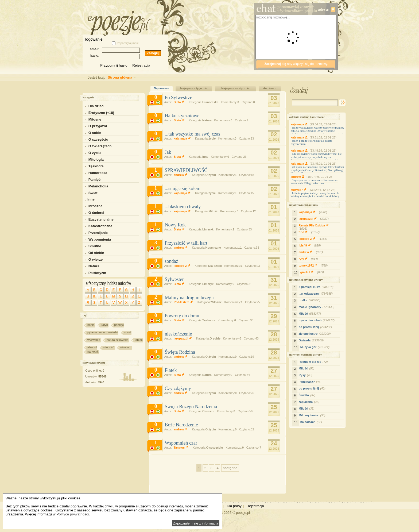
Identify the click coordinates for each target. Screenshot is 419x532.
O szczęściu (98, 139)
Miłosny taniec (313, 415)
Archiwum (270, 88)
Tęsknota (96, 166)
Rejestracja (141, 65)
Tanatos (182, 448)
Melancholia (98, 186)
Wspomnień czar (181, 443)
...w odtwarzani (316, 294)
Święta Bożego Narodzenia (191, 407)
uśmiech (126, 347)
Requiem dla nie (314, 362)
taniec (139, 340)
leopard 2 (183, 266)
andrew (182, 175)
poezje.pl (243, 513)
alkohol (92, 347)
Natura (94, 266)
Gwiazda (312, 340)
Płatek (171, 370)
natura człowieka (117, 340)
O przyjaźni (98, 126)
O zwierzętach (100, 146)
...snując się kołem (182, 188)
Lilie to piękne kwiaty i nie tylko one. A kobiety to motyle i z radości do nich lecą (315, 195)
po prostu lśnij (316, 327)
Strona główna (109, 77)
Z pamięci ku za (317, 287)
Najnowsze (162, 88)
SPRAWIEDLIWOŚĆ (186, 170)
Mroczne (96, 206)
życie (212, 138)
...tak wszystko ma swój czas (192, 134)
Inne (90, 199)
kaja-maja (183, 138)
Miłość (213, 211)
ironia (91, 325)
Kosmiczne (213, 248)
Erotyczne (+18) (101, 113)
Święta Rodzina (180, 352)
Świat (93, 193)
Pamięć (95, 180)
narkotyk (93, 352)
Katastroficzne (100, 226)
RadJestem (184, 302)
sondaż (171, 261)
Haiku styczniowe (182, 116)
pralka (310, 300)
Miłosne (95, 119)
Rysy (306, 375)
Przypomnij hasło (114, 65)
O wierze (96, 259)
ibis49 (311, 245)
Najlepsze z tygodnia (194, 88)
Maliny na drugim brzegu (189, 298)
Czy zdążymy (178, 388)
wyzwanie (94, 340)
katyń (104, 325)
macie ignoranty (317, 307)
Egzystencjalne (101, 219)
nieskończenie (178, 334)
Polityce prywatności (73, 514)
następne (230, 468)
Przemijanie (98, 233)
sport (127, 332)
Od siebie (96, 253)
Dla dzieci (96, 106)
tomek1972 (314, 265)
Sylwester (174, 279)
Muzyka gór (316, 347)
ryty (309, 259)
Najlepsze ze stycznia (235, 88)
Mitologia (96, 159)
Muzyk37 (299, 190)
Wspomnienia (100, 239)
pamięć (119, 325)
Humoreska (98, 173)
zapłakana (310, 402)
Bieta (180, 102)
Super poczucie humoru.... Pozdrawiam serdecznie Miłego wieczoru (314, 182)
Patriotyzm (97, 273)
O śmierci (96, 213)
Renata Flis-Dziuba (313, 228)
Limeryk (208, 229)
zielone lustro (315, 334)
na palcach (312, 422)
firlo (310, 232)
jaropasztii (184, 338)
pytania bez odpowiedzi (103, 332)
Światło (308, 395)
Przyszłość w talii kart (186, 243)
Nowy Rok (175, 225)
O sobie (95, 133)
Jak (168, 152)
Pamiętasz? (311, 382)
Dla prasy (234, 506)
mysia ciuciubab (317, 320)
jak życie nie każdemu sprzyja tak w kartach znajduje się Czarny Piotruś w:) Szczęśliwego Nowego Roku (317, 170)
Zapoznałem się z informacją (196, 523)
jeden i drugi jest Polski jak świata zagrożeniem (311, 142)
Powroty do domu (182, 316)
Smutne (95, 246)
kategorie (88, 97)
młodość (109, 347)
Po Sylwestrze (178, 98)
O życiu (95, 153)
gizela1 (313, 272)
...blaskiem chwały (183, 207)
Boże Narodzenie (181, 425)
